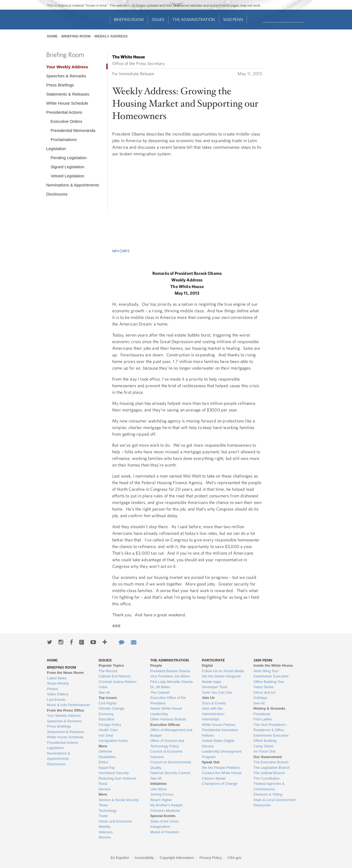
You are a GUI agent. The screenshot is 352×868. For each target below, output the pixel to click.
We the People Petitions (221, 768)
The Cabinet (160, 692)
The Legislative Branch (272, 768)
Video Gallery (58, 694)
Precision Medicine (165, 811)
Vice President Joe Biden (170, 676)
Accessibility (144, 858)
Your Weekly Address (67, 67)
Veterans (105, 832)
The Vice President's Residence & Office (270, 727)
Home (52, 36)
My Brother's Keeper (166, 805)
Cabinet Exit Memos (114, 676)
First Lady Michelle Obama (171, 682)
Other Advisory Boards (168, 719)
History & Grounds (269, 708)
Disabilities (107, 757)
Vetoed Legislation (68, 176)
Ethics (103, 762)
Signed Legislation (68, 167)
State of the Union (164, 821)
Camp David (263, 746)
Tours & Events (214, 703)
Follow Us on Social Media (223, 671)
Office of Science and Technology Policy (167, 743)
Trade (103, 816)
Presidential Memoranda (73, 130)
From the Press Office (66, 710)
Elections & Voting (268, 794)
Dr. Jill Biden (160, 687)
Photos (53, 689)
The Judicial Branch (269, 773)
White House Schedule (67, 103)
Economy (106, 714)
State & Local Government (274, 800)
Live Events (56, 700)
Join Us (208, 698)
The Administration (194, 19)
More (103, 746)
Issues (158, 19)
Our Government (268, 757)
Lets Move (158, 789)
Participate (213, 660)
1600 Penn (233, 19)
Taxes (103, 805)
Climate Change (111, 708)
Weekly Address (111, 36)
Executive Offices (165, 725)
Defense (105, 751)
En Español (120, 858)
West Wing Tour (266, 671)
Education (106, 719)
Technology (108, 811)
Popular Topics (111, 665)
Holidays (260, 698)
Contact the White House (222, 773)
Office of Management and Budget (171, 733)
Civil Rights (107, 703)
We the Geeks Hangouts (221, 676)
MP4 (116, 251)
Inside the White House (273, 665)
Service (104, 789)
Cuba (103, 687)
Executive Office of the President (168, 700)
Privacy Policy (211, 858)
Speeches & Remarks (66, 76)
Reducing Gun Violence (117, 778)
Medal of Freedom (165, 832)
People (156, 665)
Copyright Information (177, 858)
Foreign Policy (110, 725)
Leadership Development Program (222, 754)
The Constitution (267, 778)
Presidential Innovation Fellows (220, 733)
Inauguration (160, 827)
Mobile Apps (212, 682)
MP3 (126, 251)
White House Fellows (219, 725)
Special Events (163, 816)
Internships (211, 719)
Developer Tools (215, 687)
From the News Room (65, 673)
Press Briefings (60, 85)
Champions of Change (220, 784)
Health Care (108, 730)
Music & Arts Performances (69, 705)
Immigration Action (113, 741)
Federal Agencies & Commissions (269, 786)
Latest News (57, 678)
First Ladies (263, 719)
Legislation (56, 149)
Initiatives (158, 784)
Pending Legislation (69, 158)
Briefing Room (129, 19)
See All (104, 692)
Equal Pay (107, 768)
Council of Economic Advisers (167, 754)
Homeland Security (114, 773)
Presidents (262, 714)
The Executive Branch (271, 762)
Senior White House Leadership (166, 711)
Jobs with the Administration (213, 711)
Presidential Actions (64, 112)
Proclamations (64, 139)
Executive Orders (66, 121)
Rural (103, 784)
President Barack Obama (170, 671)
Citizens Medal (214, 778)
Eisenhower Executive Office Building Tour (271, 679)
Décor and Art (265, 692)
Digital (207, 665)
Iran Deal (106, 735)
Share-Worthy (58, 683)
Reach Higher (161, 800)
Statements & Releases (68, 94)
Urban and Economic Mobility (115, 824)
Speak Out (211, 762)
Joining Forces (162, 794)
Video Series (264, 687)
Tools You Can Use (217, 692)
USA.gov (234, 858)
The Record (108, 671)
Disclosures (57, 194)
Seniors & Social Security (119, 800)
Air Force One (265, 751)
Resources (262, 805)
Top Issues (108, 698)
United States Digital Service (218, 743)
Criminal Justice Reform (117, 682)
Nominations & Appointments (73, 185)
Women (105, 837)
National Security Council (170, 773)
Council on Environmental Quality (170, 765)
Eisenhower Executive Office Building (271, 738)
